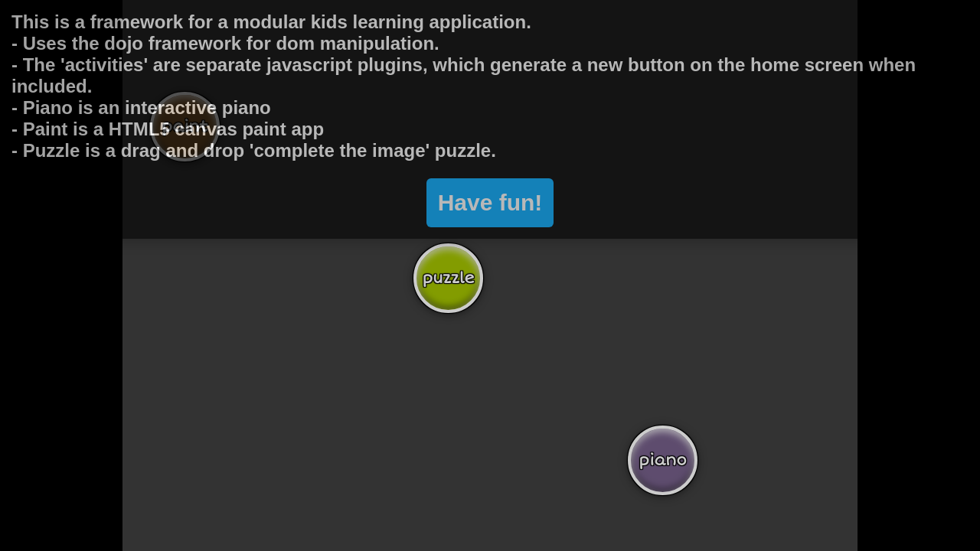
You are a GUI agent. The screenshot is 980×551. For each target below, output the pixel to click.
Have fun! (490, 154)
